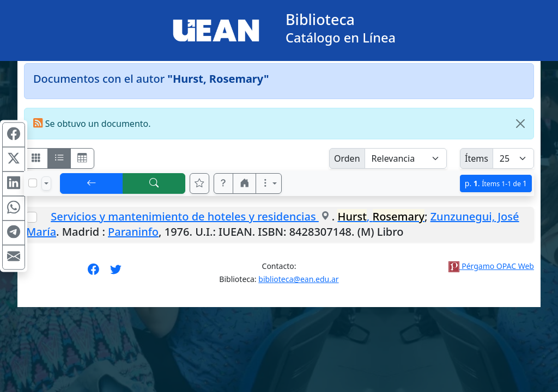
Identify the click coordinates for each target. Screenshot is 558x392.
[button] (223, 183)
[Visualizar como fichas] (36, 158)
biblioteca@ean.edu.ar (298, 279)
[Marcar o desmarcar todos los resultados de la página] (33, 183)
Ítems (477, 158)
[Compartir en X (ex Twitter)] (14, 160)
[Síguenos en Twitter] (116, 273)
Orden (347, 158)
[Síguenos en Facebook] (93, 273)
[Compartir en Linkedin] (14, 184)
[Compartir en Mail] (14, 258)
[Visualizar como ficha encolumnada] (59, 158)
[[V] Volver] (92, 183)
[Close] (520, 124)
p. (496, 183)
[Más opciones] (269, 183)
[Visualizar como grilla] (82, 158)
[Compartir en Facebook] (14, 135)
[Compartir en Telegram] (14, 233)
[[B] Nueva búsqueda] (154, 183)
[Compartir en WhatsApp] (14, 209)
